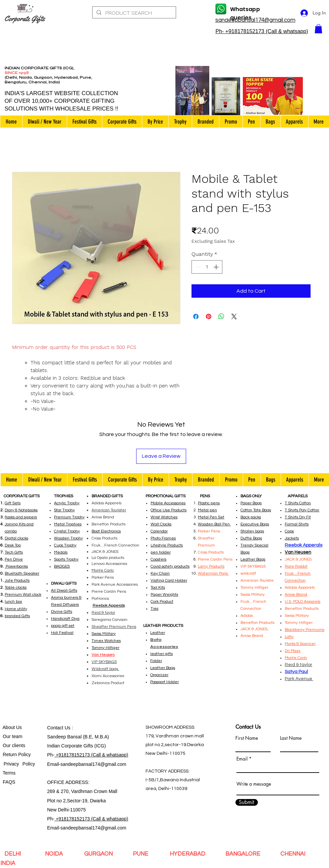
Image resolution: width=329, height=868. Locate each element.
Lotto (289, 637)
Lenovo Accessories (109, 564)
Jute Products (17, 581)
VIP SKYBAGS (253, 566)
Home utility (16, 609)
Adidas (247, 616)
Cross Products (104, 538)
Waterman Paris (213, 573)
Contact (56, 728)
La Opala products (108, 558)
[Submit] (247, 802)
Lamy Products (211, 566)
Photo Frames (163, 538)
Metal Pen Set (211, 517)
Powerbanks (16, 566)
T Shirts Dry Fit (298, 517)
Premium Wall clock (23, 595)
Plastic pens (209, 503)
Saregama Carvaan (109, 620)
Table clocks (16, 588)
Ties (154, 609)
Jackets (292, 538)
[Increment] (217, 267)
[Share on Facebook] (196, 316)
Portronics (100, 599)
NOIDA (56, 854)
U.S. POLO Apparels (303, 602)
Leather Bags (163, 668)
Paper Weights (164, 595)
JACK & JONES (105, 552)
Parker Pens (103, 577)
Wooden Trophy (68, 538)
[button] (318, 29)
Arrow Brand (103, 517)
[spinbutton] (207, 267)
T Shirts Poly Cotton (302, 510)
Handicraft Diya (65, 619)
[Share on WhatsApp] (221, 316)
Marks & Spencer (300, 644)
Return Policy (17, 754)
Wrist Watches (164, 517)
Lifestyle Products (167, 545)
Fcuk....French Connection (115, 545)
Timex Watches (106, 641)
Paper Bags (251, 503)
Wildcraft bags (105, 669)
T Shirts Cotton (298, 503)
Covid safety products (170, 566)
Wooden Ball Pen (214, 524)
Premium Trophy (69, 517)
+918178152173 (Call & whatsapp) (91, 755)
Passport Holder (164, 682)
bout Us (14, 727)
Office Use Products (169, 510)
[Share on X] (234, 316)
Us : (69, 728)
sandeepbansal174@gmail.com (93, 764)
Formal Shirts (297, 524)
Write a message (254, 784)
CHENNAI (293, 854)
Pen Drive (14, 559)
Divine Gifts (62, 612)
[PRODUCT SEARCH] (133, 13)
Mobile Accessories (168, 503)
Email (242, 759)
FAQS (8, 782)
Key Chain (160, 573)
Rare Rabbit (296, 566)
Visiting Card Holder (169, 581)
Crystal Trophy (67, 531)
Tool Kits (158, 588)
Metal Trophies (68, 524)
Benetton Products (108, 524)
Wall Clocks (161, 524)
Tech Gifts (14, 552)
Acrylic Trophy (67, 503)
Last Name (291, 738)
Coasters (158, 559)
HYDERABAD (187, 854)
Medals (61, 552)
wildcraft (248, 573)
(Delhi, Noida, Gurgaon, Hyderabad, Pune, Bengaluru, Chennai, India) (48, 80)
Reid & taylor (103, 613)
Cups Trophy (65, 545)
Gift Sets (13, 503)
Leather (158, 633)
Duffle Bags (251, 538)
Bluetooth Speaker (22, 573)
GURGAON (99, 854)
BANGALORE (243, 854)
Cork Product (162, 602)
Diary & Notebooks (21, 510)
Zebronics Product (108, 683)
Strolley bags (252, 531)
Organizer (159, 675)
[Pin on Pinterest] (209, 316)
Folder (156, 661)
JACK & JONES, (254, 629)
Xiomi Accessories (108, 676)
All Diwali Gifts (64, 591)
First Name (247, 738)
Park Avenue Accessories (115, 585)
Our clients (13, 745)
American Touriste (257, 581)
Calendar (159, 531)
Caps (289, 531)
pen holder (161, 552)
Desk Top (13, 545)
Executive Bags (255, 524)
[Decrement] (197, 267)
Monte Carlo (103, 570)
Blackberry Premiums (305, 630)
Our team (11, 736)
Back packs (251, 517)
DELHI (14, 854)
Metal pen (207, 510)
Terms (10, 773)
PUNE (142, 854)
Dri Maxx (293, 651)
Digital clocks (16, 538)
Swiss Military (297, 616)
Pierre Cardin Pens (109, 592)
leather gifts (161, 654)
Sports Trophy (66, 559)
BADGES (62, 566)
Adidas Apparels (106, 503)
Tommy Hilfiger (105, 648)
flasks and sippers (21, 517)
